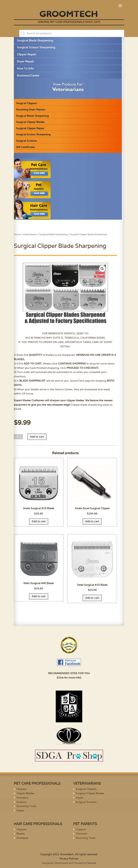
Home (17, 234)
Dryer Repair (25, 61)
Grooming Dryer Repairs (31, 110)
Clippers (21, 789)
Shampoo (22, 798)
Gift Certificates (25, 147)
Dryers (20, 810)
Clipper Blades (25, 793)
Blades (20, 834)
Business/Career (28, 76)
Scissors (21, 802)
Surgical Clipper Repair (30, 128)
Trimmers (81, 834)
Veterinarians (30, 234)
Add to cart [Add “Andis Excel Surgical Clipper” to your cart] (92, 521)
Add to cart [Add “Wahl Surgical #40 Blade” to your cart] (39, 596)
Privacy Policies (69, 859)
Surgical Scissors (26, 141)
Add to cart (37, 437)
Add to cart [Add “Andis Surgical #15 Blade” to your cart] (39, 521)
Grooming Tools (26, 806)
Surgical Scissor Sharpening (36, 47)
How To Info (25, 68)
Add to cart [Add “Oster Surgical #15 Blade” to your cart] (92, 598)
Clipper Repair (27, 54)
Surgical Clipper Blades (30, 122)
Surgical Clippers (26, 103)
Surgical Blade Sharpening (35, 41)
